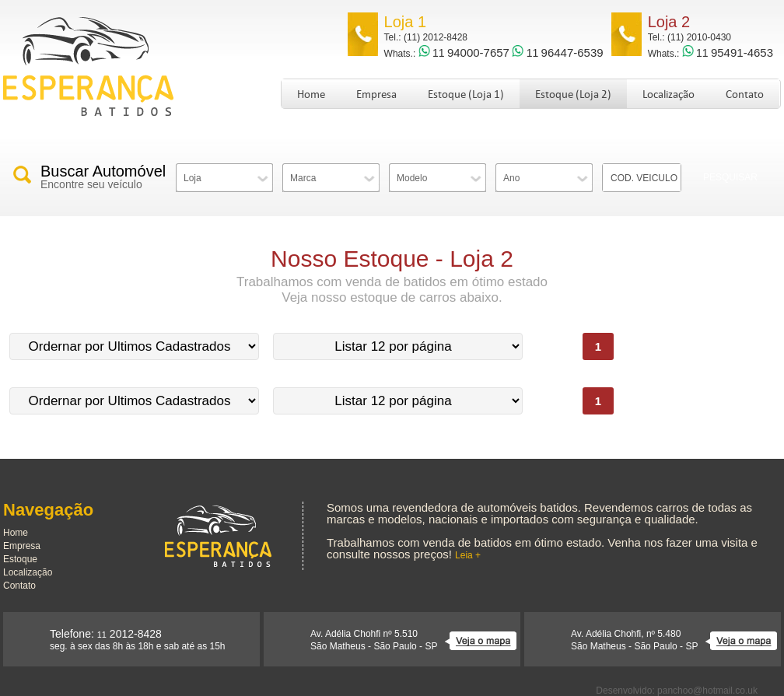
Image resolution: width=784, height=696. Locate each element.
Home (311, 94)
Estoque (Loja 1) (466, 94)
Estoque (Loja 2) (573, 94)
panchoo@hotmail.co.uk (707, 691)
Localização (668, 94)
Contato (745, 94)
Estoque (20, 559)
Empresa (376, 94)
